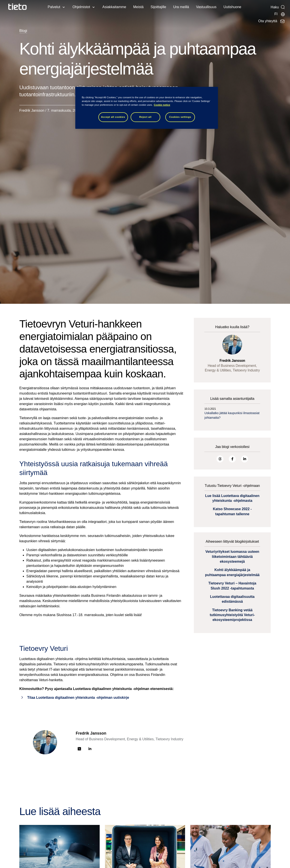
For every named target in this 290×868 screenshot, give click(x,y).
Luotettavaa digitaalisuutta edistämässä (232, 599)
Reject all (145, 117)
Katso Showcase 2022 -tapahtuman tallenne (232, 511)
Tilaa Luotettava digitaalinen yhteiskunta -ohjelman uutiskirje (78, 698)
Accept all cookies (113, 117)
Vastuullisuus (206, 7)
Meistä (138, 7)
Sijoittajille (158, 7)
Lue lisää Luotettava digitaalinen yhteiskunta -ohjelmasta (232, 498)
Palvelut (54, 7)
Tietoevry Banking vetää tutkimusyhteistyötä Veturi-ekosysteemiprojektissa (232, 615)
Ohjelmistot (81, 7)
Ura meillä (181, 7)
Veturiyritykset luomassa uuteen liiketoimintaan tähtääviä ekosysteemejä (232, 557)
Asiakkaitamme (114, 7)
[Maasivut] (280, 14)
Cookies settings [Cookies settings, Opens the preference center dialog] (180, 117)
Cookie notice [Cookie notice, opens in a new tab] (162, 105)
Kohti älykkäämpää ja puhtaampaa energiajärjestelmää (232, 572)
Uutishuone (232, 7)
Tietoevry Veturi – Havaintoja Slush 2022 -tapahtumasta (232, 586)
